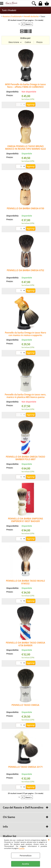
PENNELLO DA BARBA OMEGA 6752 (25, 270)
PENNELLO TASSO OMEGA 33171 (26, 767)
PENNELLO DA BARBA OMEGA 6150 (25, 208)
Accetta (26, 864)
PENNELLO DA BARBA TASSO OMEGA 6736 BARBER (26, 644)
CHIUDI (49, 840)
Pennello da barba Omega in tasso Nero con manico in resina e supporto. (26, 334)
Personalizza (26, 855)
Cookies (22, 848)
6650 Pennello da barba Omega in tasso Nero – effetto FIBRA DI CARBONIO (25, 86)
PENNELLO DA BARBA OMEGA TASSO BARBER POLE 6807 (26, 458)
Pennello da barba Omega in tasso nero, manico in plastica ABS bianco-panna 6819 (25, 397)
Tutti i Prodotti (9, 10)
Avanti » (29, 24)
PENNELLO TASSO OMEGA (25, 705)
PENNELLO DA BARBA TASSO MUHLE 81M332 (25, 582)
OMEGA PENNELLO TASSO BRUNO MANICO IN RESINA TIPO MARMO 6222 (26, 148)
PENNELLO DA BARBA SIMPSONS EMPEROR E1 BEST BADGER (26, 520)
